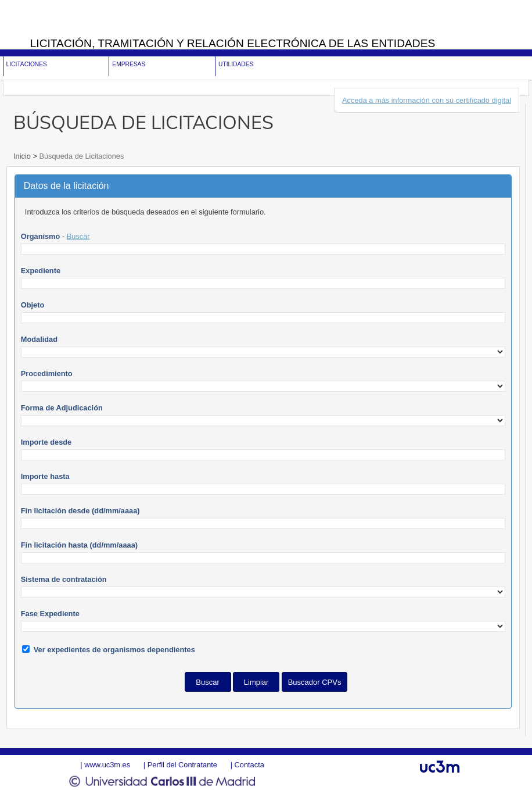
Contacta (249, 765)
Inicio (23, 156)
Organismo (41, 236)
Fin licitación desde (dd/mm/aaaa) (80, 511)
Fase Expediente (50, 614)
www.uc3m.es (107, 765)
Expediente (41, 271)
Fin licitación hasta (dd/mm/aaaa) (79, 545)
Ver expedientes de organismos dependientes (114, 650)
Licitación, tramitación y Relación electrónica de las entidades (233, 43)
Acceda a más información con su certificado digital (427, 100)
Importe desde (46, 442)
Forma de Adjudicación (62, 408)
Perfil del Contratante (182, 765)
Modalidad (39, 339)
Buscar (78, 236)
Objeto (33, 305)
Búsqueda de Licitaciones (80, 156)
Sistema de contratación (64, 579)
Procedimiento (47, 373)
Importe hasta (45, 476)
